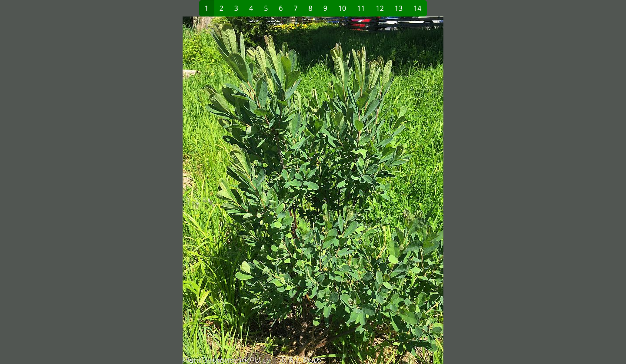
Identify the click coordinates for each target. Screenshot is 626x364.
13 (399, 8)
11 (361, 8)
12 (380, 8)
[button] (172, 190)
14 (417, 8)
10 (342, 8)
